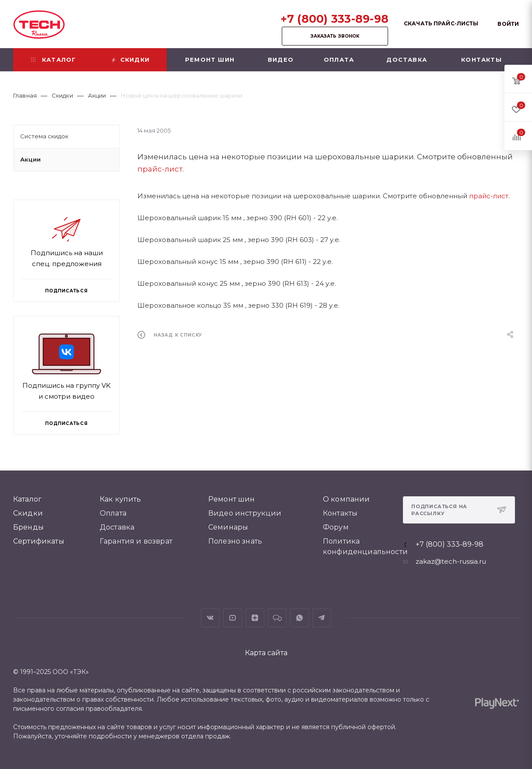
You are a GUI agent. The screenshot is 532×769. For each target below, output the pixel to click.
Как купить (121, 499)
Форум (336, 527)
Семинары (228, 527)
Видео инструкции (245, 513)
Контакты (340, 513)
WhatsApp (299, 618)
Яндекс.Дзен (255, 618)
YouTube (233, 618)
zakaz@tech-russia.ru (451, 561)
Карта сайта (266, 653)
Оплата (113, 513)
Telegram (322, 618)
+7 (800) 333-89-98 (335, 19)
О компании (346, 499)
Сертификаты (39, 541)
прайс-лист (160, 169)
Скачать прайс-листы (441, 23)
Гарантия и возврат (136, 541)
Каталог (27, 499)
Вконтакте (210, 618)
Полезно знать (235, 541)
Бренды (28, 527)
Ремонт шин (232, 499)
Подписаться (66, 423)
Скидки (28, 513)
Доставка (117, 527)
